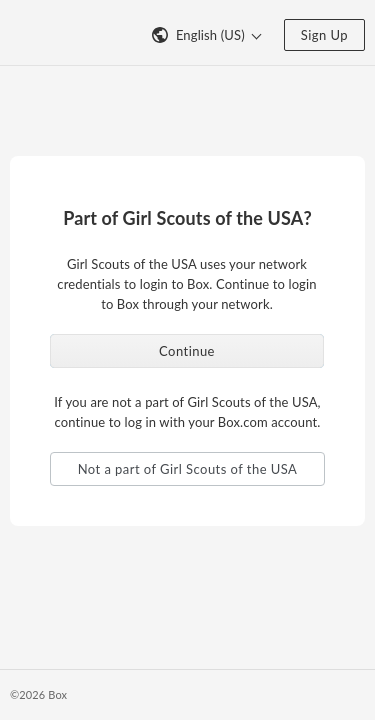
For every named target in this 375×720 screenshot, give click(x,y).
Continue (187, 351)
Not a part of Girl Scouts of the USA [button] (188, 469)
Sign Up (324, 35)
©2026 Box (38, 694)
